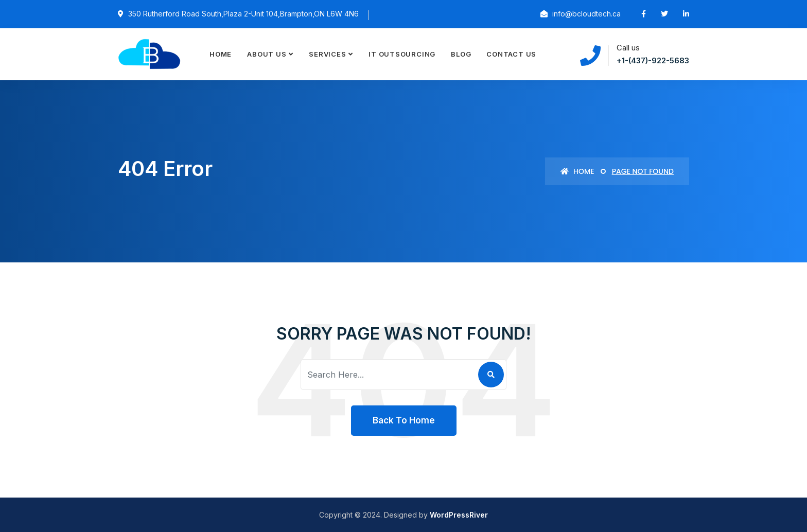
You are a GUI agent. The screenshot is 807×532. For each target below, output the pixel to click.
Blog (461, 54)
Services (327, 54)
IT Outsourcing (402, 54)
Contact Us (511, 54)
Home (221, 54)
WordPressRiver (459, 515)
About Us (267, 54)
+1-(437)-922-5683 (653, 60)
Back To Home (404, 420)
